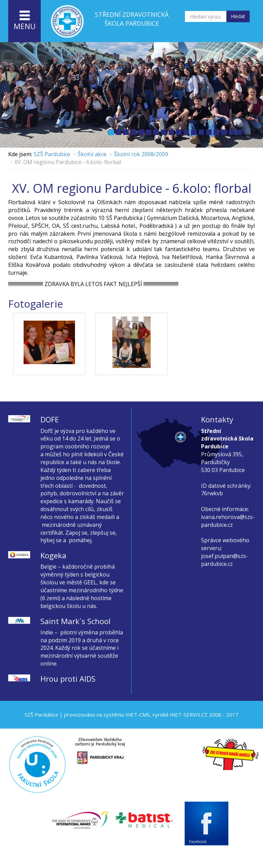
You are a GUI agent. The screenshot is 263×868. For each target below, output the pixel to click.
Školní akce (92, 154)
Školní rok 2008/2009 (141, 154)
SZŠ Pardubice (52, 154)
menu (25, 21)
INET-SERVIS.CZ (189, 715)
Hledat (238, 16)
